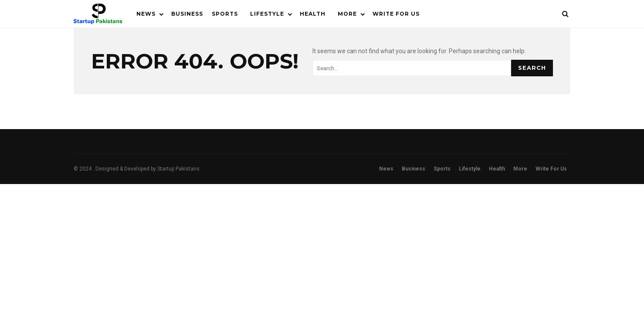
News (146, 14)
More (347, 14)
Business (187, 14)
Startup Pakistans (178, 169)
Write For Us (396, 14)
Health (313, 14)
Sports (225, 14)
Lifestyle (267, 14)
